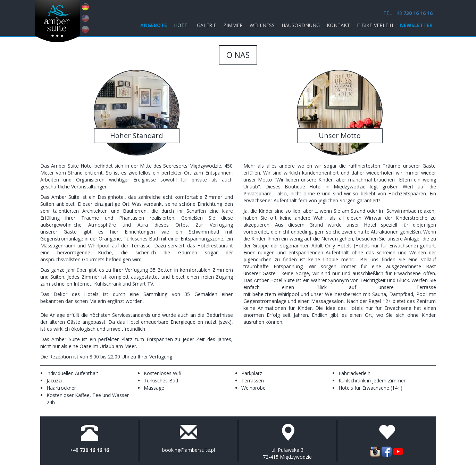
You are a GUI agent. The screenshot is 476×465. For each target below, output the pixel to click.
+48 (89, 450)
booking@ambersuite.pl (189, 450)
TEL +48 (408, 13)
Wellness (262, 25)
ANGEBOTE (154, 25)
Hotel (182, 25)
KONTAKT (338, 25)
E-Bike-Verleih (375, 25)
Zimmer (233, 25)
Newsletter (416, 25)
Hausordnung (301, 25)
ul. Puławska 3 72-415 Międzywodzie (287, 453)
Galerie (207, 25)
